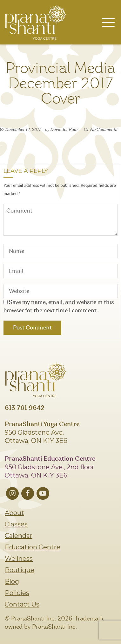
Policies (17, 593)
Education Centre (33, 547)
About (14, 513)
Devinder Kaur (64, 130)
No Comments (103, 130)
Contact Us (22, 604)
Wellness (19, 559)
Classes (16, 524)
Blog (12, 581)
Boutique (20, 570)
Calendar (19, 536)
